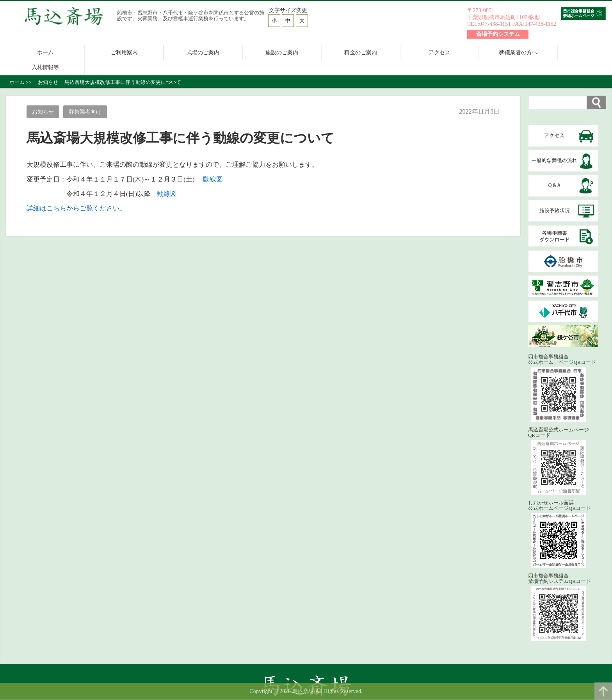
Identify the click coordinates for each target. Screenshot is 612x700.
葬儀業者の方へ (518, 53)
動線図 (213, 179)
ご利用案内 (124, 53)
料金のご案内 (361, 53)
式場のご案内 (203, 53)
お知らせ (43, 112)
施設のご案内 (282, 53)
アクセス (439, 53)
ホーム (45, 53)
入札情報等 (45, 68)
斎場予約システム (498, 34)
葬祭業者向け (85, 112)
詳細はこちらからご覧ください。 (76, 209)
